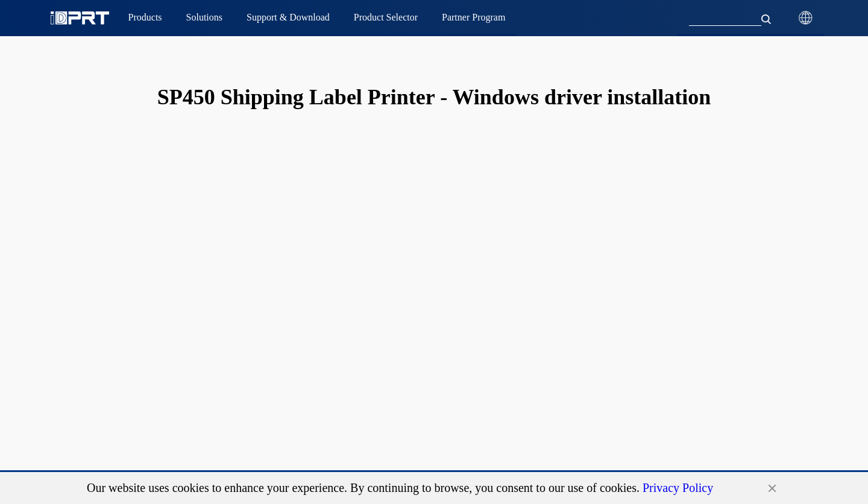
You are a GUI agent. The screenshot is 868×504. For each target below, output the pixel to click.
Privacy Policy (678, 488)
